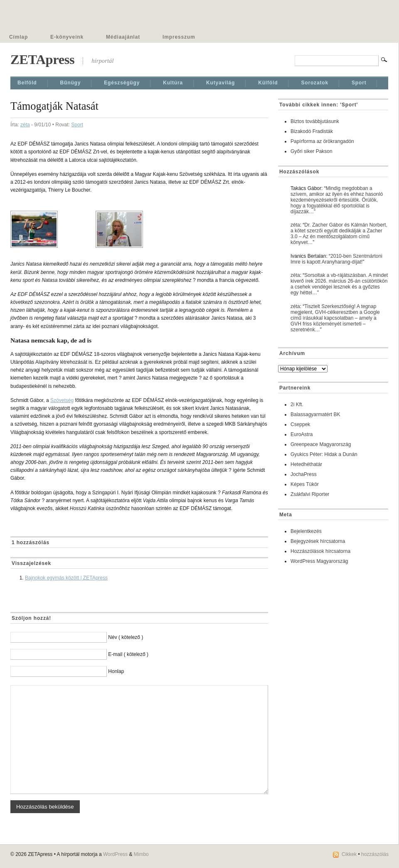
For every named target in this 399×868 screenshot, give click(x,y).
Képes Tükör (305, 484)
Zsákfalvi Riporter (310, 494)
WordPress (115, 854)
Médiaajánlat (123, 37)
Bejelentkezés (306, 531)
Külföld (268, 83)
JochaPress (304, 474)
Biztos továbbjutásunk (315, 121)
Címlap (18, 37)
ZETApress (42, 59)
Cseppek (300, 424)
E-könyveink (67, 37)
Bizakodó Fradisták (312, 131)
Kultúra (173, 83)
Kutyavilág (220, 83)
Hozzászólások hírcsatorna (320, 551)
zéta (25, 125)
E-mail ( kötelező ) (128, 654)
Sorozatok (315, 83)
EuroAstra (302, 434)
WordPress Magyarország (319, 561)
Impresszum (179, 37)
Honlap (116, 671)
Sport (359, 83)
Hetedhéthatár (306, 464)
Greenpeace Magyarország (321, 444)
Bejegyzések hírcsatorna (318, 541)
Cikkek (349, 854)
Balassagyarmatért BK (315, 414)
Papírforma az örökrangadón (322, 141)
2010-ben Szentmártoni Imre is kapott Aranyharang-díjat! (336, 259)
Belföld (27, 83)
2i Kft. (297, 404)
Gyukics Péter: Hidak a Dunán (324, 454)
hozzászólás (375, 854)
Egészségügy (122, 83)
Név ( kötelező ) (126, 637)
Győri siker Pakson (312, 151)
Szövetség (62, 400)
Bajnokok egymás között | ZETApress (66, 578)
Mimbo (141, 854)
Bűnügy (71, 83)
